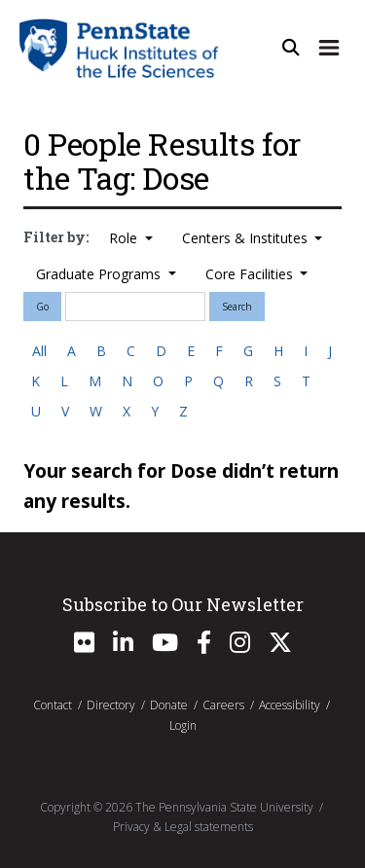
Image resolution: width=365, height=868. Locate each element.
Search (237, 307)
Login (183, 725)
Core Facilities (251, 274)
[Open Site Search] (291, 48)
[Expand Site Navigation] (329, 48)
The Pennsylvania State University (224, 807)
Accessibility (290, 705)
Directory (111, 705)
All (39, 351)
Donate (169, 705)
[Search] (135, 307)
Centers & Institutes (247, 238)
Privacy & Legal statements (183, 827)
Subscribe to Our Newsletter (183, 604)
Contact (53, 705)
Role (125, 238)
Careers (223, 705)
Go (42, 307)
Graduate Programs (100, 274)
